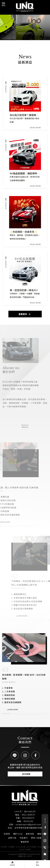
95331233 (28, 821)
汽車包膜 (3, 847)
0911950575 (28, 818)
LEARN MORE (9, 710)
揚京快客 (23, 854)
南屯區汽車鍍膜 (25, 849)
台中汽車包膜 (21, 847)
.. (41, 854)
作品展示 (24, 838)
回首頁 (7, 834)
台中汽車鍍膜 (31, 847)
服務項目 (41, 834)
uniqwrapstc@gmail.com (28, 824)
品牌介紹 (12, 838)
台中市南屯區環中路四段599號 (28, 828)
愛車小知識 (36, 838)
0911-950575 (28, 815)
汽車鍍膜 (11, 847)
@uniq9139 (30, 811)
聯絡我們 (25, 842)
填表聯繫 (25, 774)
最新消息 (30, 834)
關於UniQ (18, 834)
